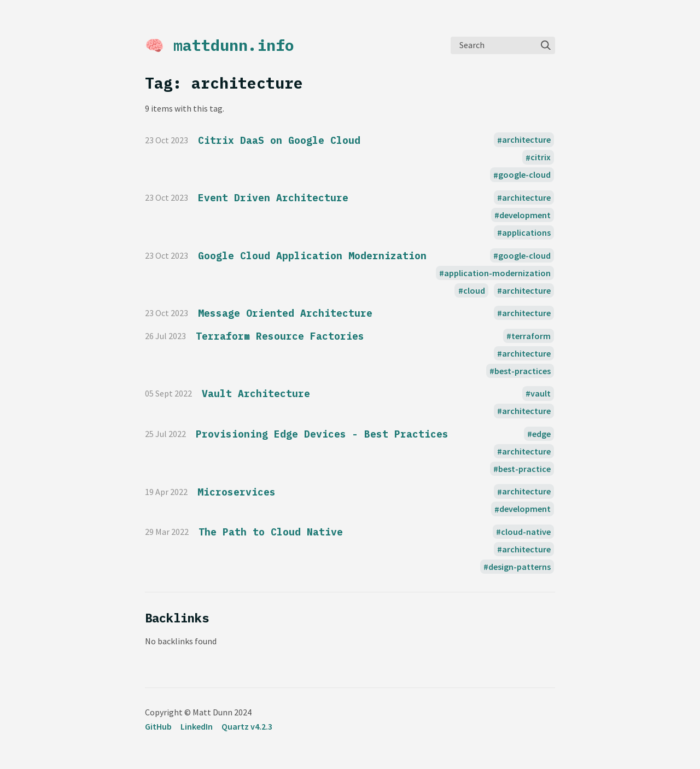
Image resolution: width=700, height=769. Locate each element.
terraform (531, 336)
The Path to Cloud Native (271, 532)
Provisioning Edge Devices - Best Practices (322, 434)
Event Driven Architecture (273, 198)
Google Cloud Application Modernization (312, 256)
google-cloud (524, 175)
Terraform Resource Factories (280, 336)
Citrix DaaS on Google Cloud (279, 140)
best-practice (524, 469)
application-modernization (497, 273)
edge (541, 434)
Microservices (237, 492)
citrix (541, 158)
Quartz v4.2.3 (247, 726)
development (525, 215)
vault (541, 393)
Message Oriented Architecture (285, 313)
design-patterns (520, 567)
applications (526, 232)
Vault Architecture (256, 394)
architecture (526, 140)
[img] (546, 45)
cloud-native (526, 532)
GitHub (158, 726)
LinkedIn (197, 726)
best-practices (523, 371)
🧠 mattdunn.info (220, 45)
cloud (474, 290)
